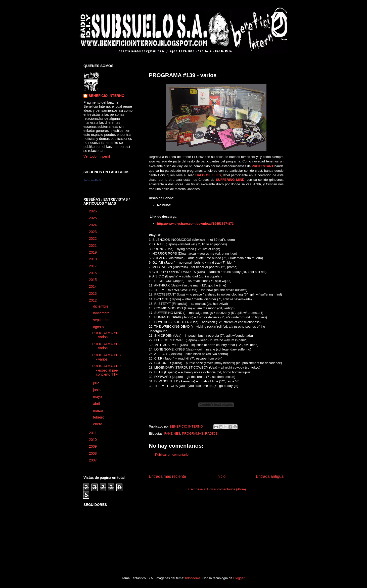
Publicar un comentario (172, 455)
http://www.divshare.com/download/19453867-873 (196, 224)
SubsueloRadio (93, 180)
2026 (93, 211)
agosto (99, 327)
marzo (98, 410)
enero (98, 424)
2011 (93, 433)
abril (97, 404)
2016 (93, 273)
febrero (99, 417)
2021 (93, 246)
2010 (93, 440)
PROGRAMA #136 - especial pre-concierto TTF (107, 370)
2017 (93, 266)
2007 (93, 460)
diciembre (101, 306)
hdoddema (193, 578)
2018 (93, 259)
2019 (93, 252)
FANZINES (172, 433)
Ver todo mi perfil (97, 156)
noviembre (102, 313)
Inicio (221, 476)
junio (97, 390)
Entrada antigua (270, 476)
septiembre (102, 320)
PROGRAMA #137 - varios (107, 357)
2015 (93, 280)
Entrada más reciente (167, 476)
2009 (93, 446)
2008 (93, 453)
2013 (93, 293)
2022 (93, 239)
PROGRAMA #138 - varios (107, 346)
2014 (93, 286)
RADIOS (211, 433)
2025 (93, 218)
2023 (93, 232)
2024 (93, 225)
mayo (98, 397)
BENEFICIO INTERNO (106, 96)
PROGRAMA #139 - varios (107, 335)
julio (97, 383)
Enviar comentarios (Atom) (226, 489)
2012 (93, 300)
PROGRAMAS (193, 433)
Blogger (239, 578)
